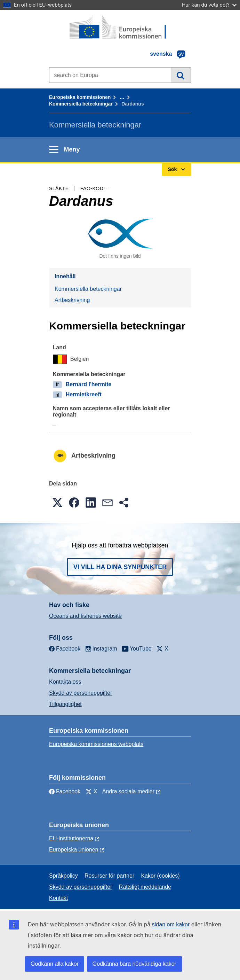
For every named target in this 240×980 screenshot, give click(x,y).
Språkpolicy (63, 876)
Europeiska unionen (74, 850)
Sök (181, 75)
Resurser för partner (109, 876)
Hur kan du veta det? (209, 5)
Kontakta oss (65, 682)
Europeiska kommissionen (80, 97)
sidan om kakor (171, 924)
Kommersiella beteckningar (81, 104)
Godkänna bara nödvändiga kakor (134, 964)
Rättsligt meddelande (145, 887)
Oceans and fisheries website (85, 616)
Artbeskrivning (72, 300)
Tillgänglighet (65, 704)
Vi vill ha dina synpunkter (120, 567)
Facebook (65, 791)
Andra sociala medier (128, 791)
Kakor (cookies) (160, 876)
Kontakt (58, 898)
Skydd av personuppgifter (81, 693)
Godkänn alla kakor (55, 964)
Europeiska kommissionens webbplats (96, 744)
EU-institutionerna (71, 838)
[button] (57, 503)
